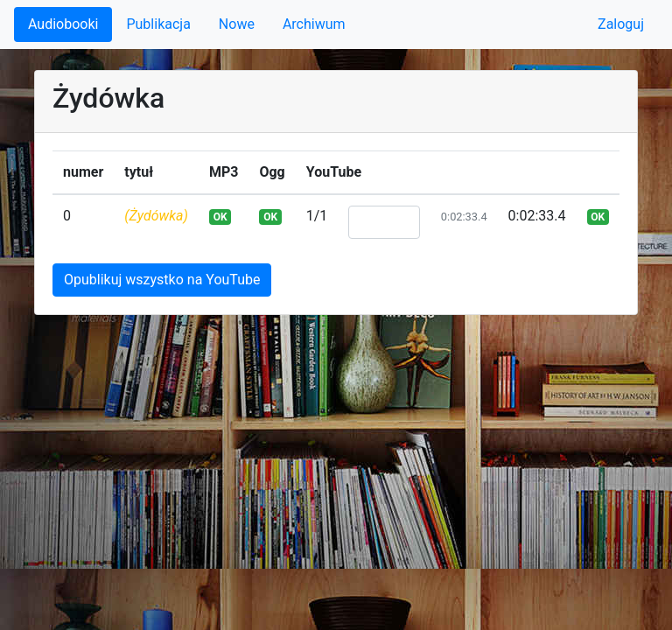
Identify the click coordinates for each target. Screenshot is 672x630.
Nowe (237, 24)
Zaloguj (621, 24)
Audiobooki (63, 24)
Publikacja (158, 24)
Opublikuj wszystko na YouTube (162, 280)
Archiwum (314, 24)
